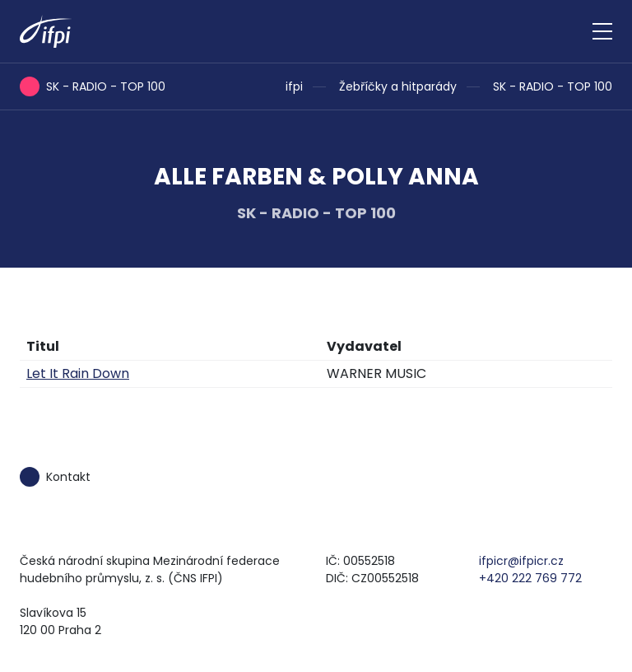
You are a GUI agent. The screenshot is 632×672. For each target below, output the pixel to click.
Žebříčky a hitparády (398, 86)
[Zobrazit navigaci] (602, 31)
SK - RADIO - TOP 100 (553, 86)
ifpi (294, 86)
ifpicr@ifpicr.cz (521, 561)
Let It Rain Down (78, 373)
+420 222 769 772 (530, 578)
